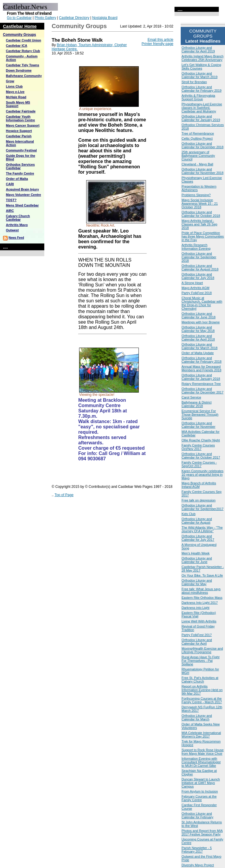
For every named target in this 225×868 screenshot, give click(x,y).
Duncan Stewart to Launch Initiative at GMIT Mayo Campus (201, 783)
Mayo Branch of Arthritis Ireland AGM (199, 485)
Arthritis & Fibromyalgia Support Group (198, 97)
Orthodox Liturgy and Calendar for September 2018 (199, 257)
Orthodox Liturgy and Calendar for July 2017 (198, 538)
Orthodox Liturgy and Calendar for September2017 (203, 507)
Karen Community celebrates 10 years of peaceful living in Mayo (203, 475)
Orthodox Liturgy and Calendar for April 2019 (198, 49)
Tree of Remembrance (198, 133)
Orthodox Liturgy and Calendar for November (198, 425)
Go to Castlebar (19, 18)
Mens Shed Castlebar (22, 205)
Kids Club (189, 514)
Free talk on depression (199, 500)
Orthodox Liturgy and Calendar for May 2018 (198, 329)
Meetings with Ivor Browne (201, 322)
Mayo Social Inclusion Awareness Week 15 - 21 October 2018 (200, 204)
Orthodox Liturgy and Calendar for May (197, 582)
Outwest (12, 230)
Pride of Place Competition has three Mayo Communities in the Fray (203, 236)
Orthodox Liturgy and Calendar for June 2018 (199, 315)
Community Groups (19, 35)
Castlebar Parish (19, 136)
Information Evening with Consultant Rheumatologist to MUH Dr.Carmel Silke (201, 762)
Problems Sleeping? (196, 195)
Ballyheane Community (24, 76)
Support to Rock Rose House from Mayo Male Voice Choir (203, 752)
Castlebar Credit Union (23, 40)
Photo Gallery (45, 18)
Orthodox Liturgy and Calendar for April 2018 (198, 338)
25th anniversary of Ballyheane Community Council (198, 156)
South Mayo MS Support (18, 104)
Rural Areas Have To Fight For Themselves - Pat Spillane (200, 661)
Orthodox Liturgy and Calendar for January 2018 (201, 377)
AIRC (10, 211)
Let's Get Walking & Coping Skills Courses (201, 67)
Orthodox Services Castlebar (20, 166)
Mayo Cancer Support (23, 125)
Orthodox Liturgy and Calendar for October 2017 (201, 456)
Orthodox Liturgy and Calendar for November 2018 (203, 171)
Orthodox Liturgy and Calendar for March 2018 (200, 346)
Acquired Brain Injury (22, 189)
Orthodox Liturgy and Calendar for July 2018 (198, 276)
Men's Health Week (196, 553)
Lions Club (14, 86)
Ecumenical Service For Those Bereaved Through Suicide (200, 414)
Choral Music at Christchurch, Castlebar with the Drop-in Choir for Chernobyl (202, 303)
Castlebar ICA (17, 46)
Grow (10, 81)
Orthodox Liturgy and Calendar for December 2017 (203, 391)
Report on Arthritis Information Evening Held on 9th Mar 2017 (202, 690)
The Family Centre (20, 173)
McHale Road (16, 97)
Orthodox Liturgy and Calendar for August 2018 (200, 267)
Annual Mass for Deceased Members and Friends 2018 (202, 368)
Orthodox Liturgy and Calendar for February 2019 (202, 89)
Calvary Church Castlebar (18, 218)
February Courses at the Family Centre (199, 798)
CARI (10, 184)
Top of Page (64, 495)
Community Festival (21, 150)
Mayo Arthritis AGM (195, 288)
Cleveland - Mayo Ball (197, 164)
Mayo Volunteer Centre (23, 195)
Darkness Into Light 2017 (200, 603)
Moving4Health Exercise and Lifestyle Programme (202, 650)
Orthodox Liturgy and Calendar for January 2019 (201, 118)
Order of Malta (17, 179)
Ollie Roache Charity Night (201, 440)
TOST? (11, 200)
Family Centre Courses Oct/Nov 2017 (198, 447)
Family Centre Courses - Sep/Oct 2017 (199, 464)
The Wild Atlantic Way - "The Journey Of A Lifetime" (202, 529)
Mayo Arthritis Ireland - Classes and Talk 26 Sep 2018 (199, 224)
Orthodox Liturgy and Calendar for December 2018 (203, 145)
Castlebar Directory (74, 18)
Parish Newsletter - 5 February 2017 (197, 850)
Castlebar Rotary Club (23, 51)
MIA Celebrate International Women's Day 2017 (201, 735)
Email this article (160, 40)
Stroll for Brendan (194, 82)
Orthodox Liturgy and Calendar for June (197, 560)
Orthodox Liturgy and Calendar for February (198, 815)
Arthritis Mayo (17, 225)
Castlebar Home (20, 26)
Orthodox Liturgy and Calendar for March (197, 717)
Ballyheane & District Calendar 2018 (197, 404)
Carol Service (191, 397)
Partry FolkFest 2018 (197, 293)
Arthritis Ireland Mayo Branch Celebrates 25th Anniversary (203, 58)
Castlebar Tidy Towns (23, 65)
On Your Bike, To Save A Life (202, 575)
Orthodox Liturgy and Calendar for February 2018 (202, 360)
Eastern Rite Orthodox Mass (202, 598)
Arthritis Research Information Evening (196, 247)
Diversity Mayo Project (198, 865)
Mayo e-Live (15, 92)
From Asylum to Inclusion (200, 791)
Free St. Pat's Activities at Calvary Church (200, 680)
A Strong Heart (192, 283)
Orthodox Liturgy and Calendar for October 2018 (201, 214)
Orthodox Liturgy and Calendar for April (197, 642)
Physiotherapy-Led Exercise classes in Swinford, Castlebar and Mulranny (202, 108)
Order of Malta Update (198, 353)
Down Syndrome (19, 70)
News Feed (16, 238)
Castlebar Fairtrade (21, 111)
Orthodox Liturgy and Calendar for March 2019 (200, 75)
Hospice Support (19, 131)
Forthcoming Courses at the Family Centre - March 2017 (202, 700)
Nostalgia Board (105, 18)
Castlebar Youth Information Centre (20, 118)
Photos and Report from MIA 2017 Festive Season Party (202, 832)
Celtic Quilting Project (197, 138)
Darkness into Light (195, 608)
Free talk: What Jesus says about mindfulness (201, 591)
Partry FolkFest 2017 (197, 635)
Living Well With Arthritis (199, 621)
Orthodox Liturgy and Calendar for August (197, 521)
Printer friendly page (158, 44)
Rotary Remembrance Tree (201, 384)
